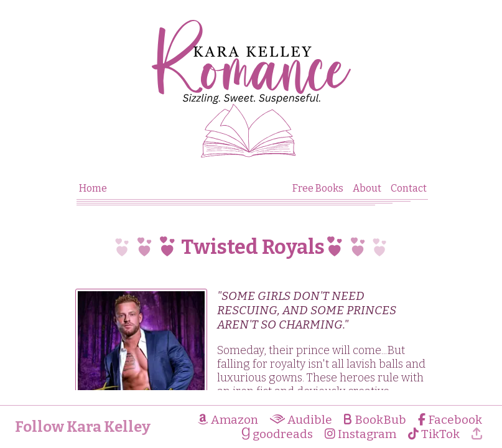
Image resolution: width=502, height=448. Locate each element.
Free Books (318, 188)
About (367, 188)
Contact (409, 188)
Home (93, 188)
